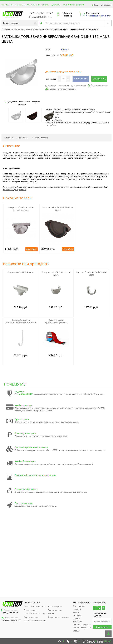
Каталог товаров (20, 23)
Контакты (20, 5)
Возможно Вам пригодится (26, 264)
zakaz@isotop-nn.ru (11, 620)
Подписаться (102, 627)
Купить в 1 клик (81, 79)
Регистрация (106, 5)
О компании (33, 5)
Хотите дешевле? (98, 86)
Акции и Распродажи (73, 5)
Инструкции (23, 138)
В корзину (99, 79)
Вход (96, 5)
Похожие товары (40, 138)
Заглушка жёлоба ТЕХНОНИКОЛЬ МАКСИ (58, 209)
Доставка (56, 5)
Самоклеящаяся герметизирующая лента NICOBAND (56, 323)
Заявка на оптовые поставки (63, 89)
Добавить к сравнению (57, 86)
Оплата (45, 5)
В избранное (79, 86)
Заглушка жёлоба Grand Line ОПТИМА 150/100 (21, 209)
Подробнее (51, 125)
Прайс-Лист (7, 5)
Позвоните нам (9, 610)
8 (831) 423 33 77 (10, 612)
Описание (9, 138)
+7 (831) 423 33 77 (41, 13)
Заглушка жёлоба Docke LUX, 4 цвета (56, 273)
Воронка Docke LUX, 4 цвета (21, 272)
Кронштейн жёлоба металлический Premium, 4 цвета (21, 321)
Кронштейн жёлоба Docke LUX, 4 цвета (91, 273)
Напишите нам (10, 618)
